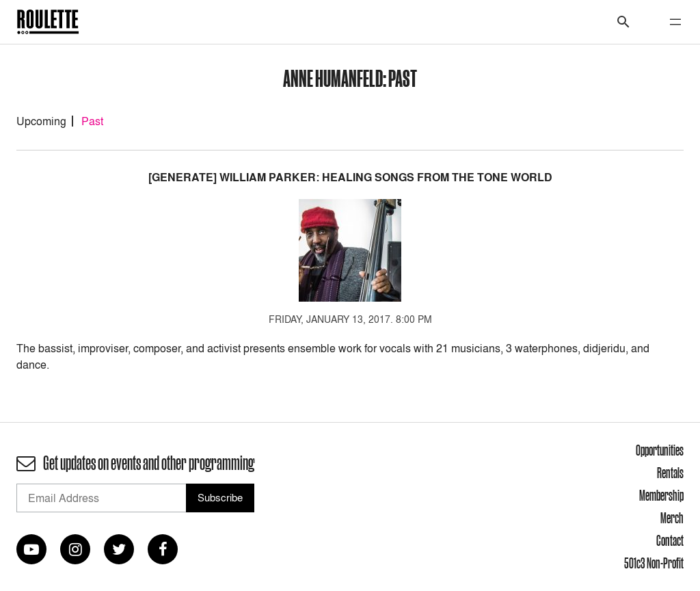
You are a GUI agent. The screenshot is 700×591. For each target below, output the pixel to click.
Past (92, 121)
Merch (672, 518)
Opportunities (660, 450)
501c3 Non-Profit (654, 563)
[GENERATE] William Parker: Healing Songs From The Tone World (350, 178)
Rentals (670, 473)
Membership (661, 495)
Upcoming (41, 121)
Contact (670, 540)
